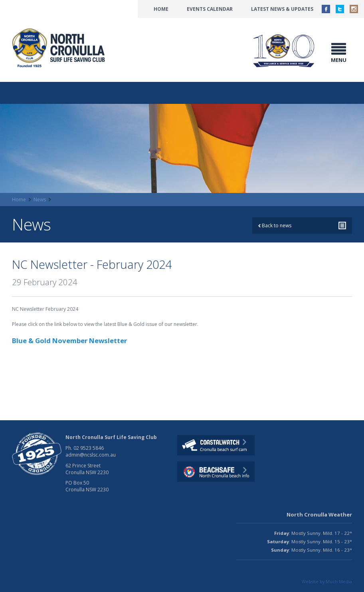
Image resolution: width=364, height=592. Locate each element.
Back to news (275, 225)
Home (161, 9)
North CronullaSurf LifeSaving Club (60, 48)
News (40, 200)
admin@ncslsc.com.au (91, 455)
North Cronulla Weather (319, 515)
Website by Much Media (327, 581)
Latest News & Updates (282, 9)
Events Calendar (210, 9)
